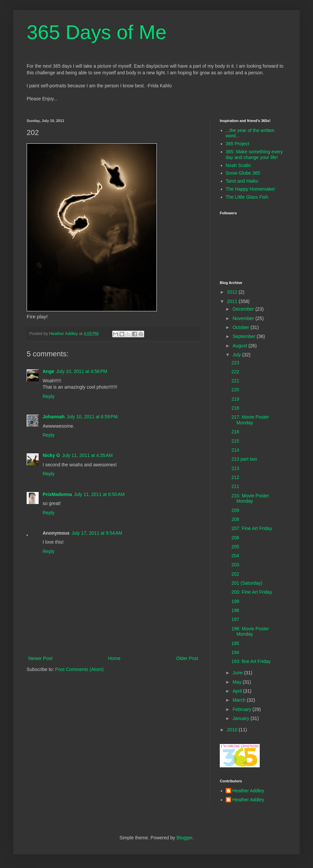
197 (235, 619)
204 (235, 556)
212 (235, 477)
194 (235, 652)
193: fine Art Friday (251, 661)
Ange (48, 371)
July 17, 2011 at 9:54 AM (97, 533)
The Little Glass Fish (247, 197)
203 (235, 565)
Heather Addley (248, 791)
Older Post (187, 658)
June (238, 673)
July (237, 355)
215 (235, 441)
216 (235, 432)
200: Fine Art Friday (252, 592)
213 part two (244, 459)
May (237, 682)
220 (235, 390)
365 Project (238, 144)
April (238, 691)
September (244, 336)
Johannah (54, 417)
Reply (49, 396)
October (241, 327)
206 (235, 538)
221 (235, 381)
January (241, 718)
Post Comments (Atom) (79, 669)
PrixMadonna (57, 494)
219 (235, 399)
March (240, 700)
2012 (233, 292)
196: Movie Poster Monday (250, 631)
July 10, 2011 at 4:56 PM (82, 371)
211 (235, 486)
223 (235, 363)
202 (235, 574)
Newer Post (40, 658)
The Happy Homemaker (251, 189)
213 (235, 468)
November (244, 318)
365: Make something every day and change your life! (254, 154)
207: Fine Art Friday (252, 528)
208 (235, 519)
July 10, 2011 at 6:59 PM (92, 417)
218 (235, 408)
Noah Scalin (238, 165)
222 (235, 372)
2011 (233, 301)
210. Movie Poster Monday (250, 498)
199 (235, 601)
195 (235, 643)
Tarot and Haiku (242, 181)
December (244, 309)
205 (235, 547)
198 (235, 610)
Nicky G (51, 455)
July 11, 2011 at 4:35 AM (87, 455)
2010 (233, 730)
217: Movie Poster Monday (250, 420)
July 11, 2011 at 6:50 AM (99, 494)
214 (235, 450)
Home (114, 658)
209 (235, 510)
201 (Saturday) (247, 583)
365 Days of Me (97, 32)
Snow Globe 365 (243, 173)
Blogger (184, 838)
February (242, 709)
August (240, 346)
